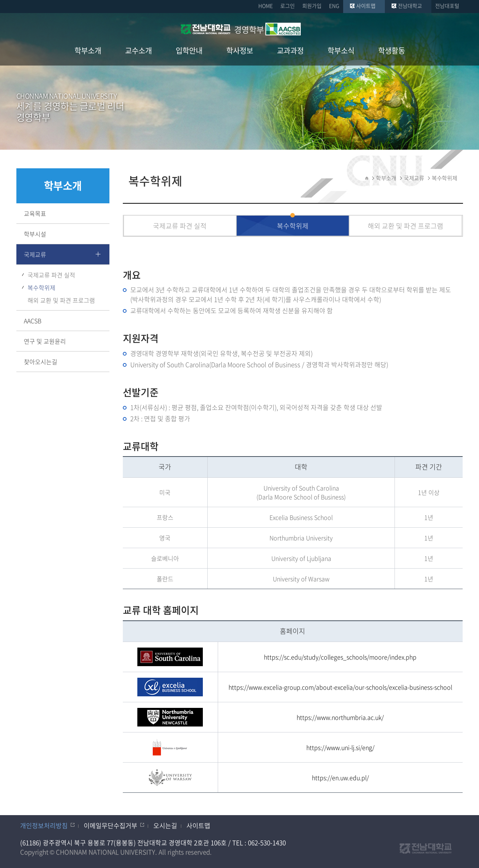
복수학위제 (41, 287)
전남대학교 (410, 6)
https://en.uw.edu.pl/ (340, 778)
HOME (266, 6)
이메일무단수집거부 (111, 825)
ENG (334, 6)
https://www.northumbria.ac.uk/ (340, 717)
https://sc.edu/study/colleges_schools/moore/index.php (340, 657)
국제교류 (35, 254)
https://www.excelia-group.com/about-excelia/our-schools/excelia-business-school (340, 687)
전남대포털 (447, 6)
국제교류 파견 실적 (51, 275)
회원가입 (312, 6)
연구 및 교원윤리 (45, 341)
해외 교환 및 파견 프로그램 (61, 300)
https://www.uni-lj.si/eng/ (340, 747)
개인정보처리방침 (44, 825)
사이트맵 (366, 6)
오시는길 (165, 825)
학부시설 (35, 234)
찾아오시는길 (41, 362)
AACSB (33, 321)
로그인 (288, 6)
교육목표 (35, 213)
